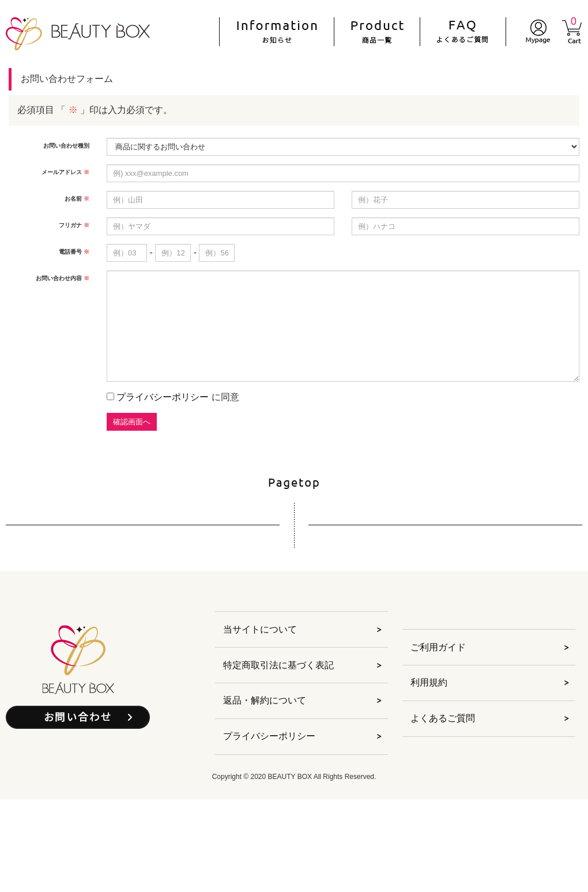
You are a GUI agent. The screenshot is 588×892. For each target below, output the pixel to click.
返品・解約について (265, 700)
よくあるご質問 (443, 718)
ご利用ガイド (438, 647)
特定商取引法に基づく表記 (278, 665)
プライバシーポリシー (163, 397)
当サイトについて (260, 629)
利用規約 (429, 682)
